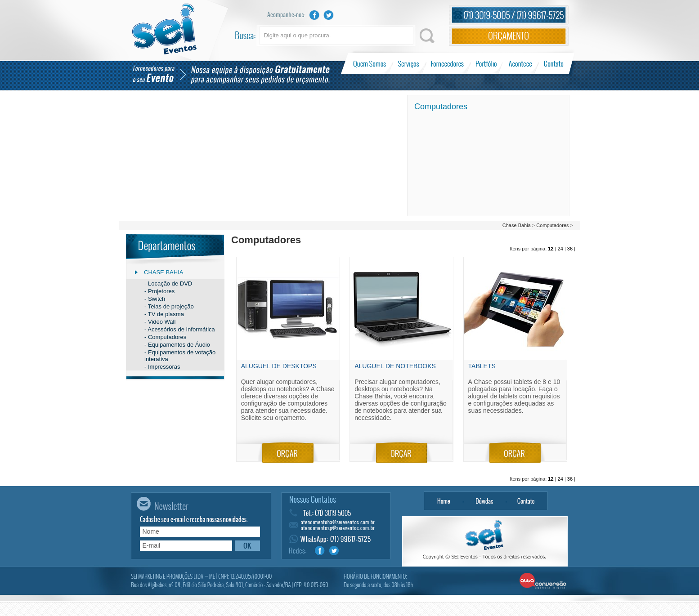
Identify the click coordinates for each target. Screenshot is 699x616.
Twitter (329, 15)
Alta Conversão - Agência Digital (543, 581)
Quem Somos (370, 63)
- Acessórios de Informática (180, 329)
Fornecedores (447, 63)
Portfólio (486, 63)
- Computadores (165, 337)
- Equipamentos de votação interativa (180, 356)
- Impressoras (162, 367)
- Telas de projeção (169, 306)
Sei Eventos (164, 29)
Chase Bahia (517, 225)
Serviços (409, 63)
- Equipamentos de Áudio (177, 345)
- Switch (155, 299)
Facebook (314, 15)
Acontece (520, 63)
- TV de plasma (164, 314)
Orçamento (509, 36)
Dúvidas (485, 501)
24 (560, 249)
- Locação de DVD (168, 283)
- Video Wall (160, 322)
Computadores (552, 225)
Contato (553, 63)
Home (444, 501)
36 (570, 249)
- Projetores (159, 291)
